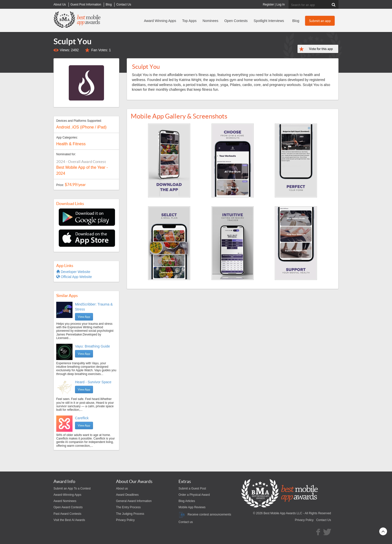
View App (84, 317)
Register (268, 4)
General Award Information (134, 501)
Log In (281, 4)
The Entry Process (128, 507)
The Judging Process (130, 514)
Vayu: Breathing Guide (92, 346)
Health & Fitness (71, 144)
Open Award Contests (68, 507)
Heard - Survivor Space (93, 382)
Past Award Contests (67, 514)
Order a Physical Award (194, 495)
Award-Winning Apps (67, 495)
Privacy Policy (125, 520)
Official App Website (74, 277)
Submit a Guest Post (192, 488)
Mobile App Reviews (192, 507)
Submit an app (320, 21)
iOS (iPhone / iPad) (89, 127)
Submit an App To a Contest (72, 488)
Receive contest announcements (205, 514)
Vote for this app (321, 49)
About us (122, 488)
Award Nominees (65, 501)
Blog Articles (187, 501)
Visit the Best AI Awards (69, 520)
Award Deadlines (127, 495)
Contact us (186, 522)
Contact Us (324, 520)
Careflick (82, 418)
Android (63, 127)
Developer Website (73, 272)
